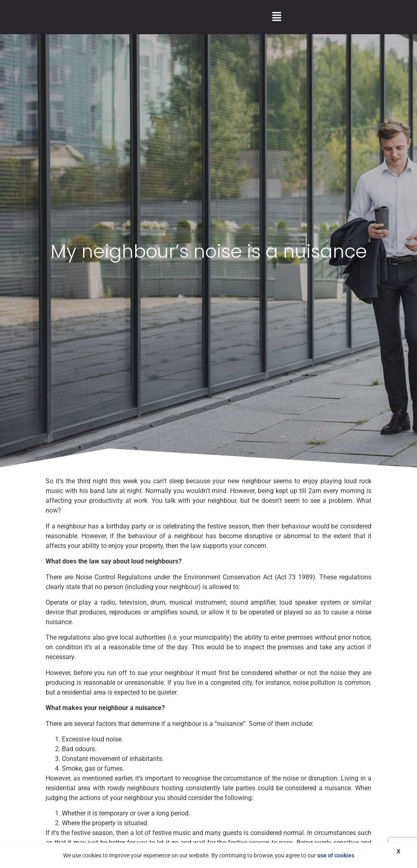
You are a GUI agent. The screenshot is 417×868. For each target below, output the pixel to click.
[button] (277, 17)
